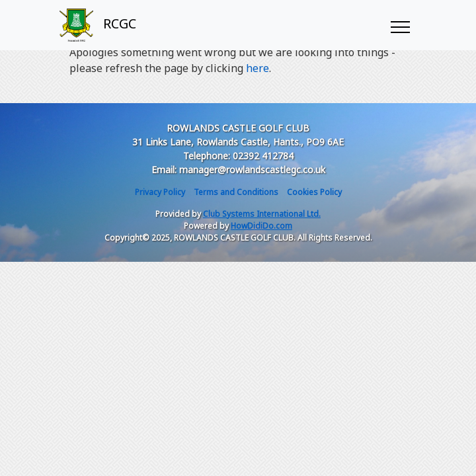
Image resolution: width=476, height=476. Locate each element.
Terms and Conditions (236, 192)
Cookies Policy (314, 192)
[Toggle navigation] (400, 25)
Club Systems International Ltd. (262, 214)
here (258, 68)
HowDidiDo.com (261, 226)
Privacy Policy (160, 192)
